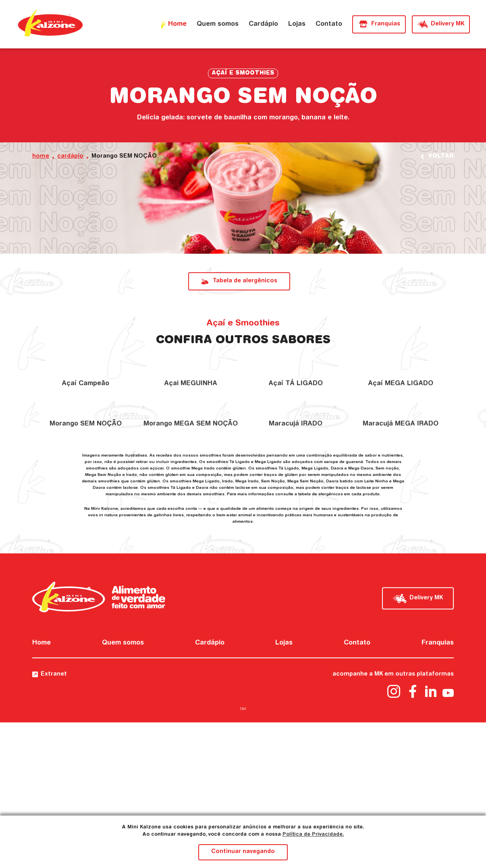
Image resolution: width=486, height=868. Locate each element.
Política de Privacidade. (313, 835)
